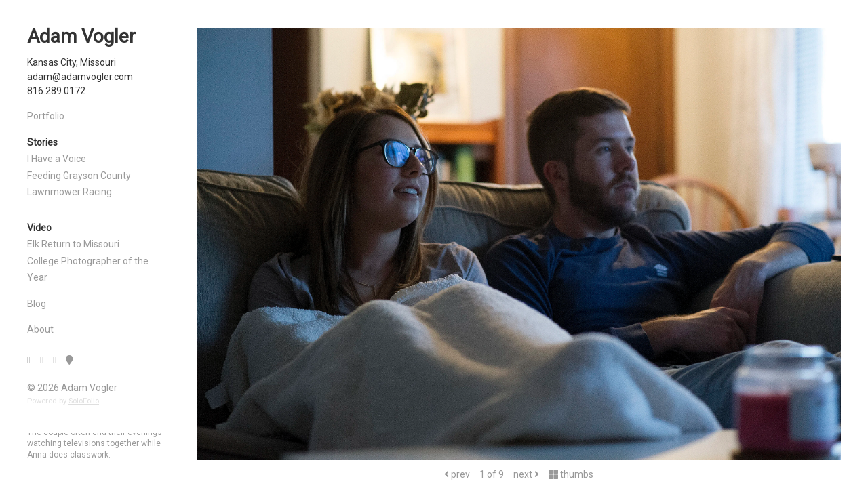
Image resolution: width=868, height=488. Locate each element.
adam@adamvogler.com (80, 77)
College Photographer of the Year (88, 269)
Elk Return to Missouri (73, 244)
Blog (37, 304)
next (526, 474)
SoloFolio (84, 401)
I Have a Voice (57, 159)
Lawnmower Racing (70, 192)
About (40, 329)
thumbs (571, 474)
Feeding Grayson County (79, 176)
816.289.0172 (56, 91)
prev (457, 474)
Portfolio (46, 116)
